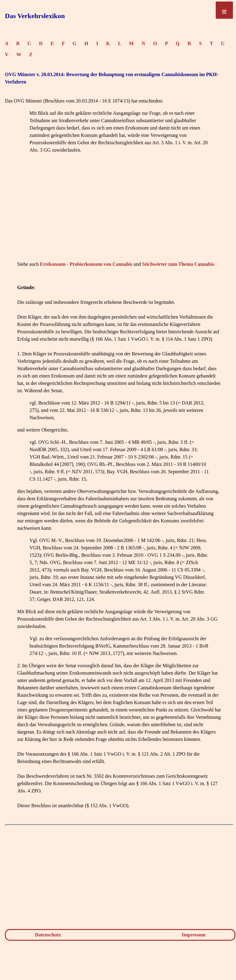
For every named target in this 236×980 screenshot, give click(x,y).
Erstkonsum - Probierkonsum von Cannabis (86, 264)
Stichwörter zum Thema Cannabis (178, 264)
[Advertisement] (119, 216)
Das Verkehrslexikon (35, 16)
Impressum (194, 935)
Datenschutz (48, 935)
